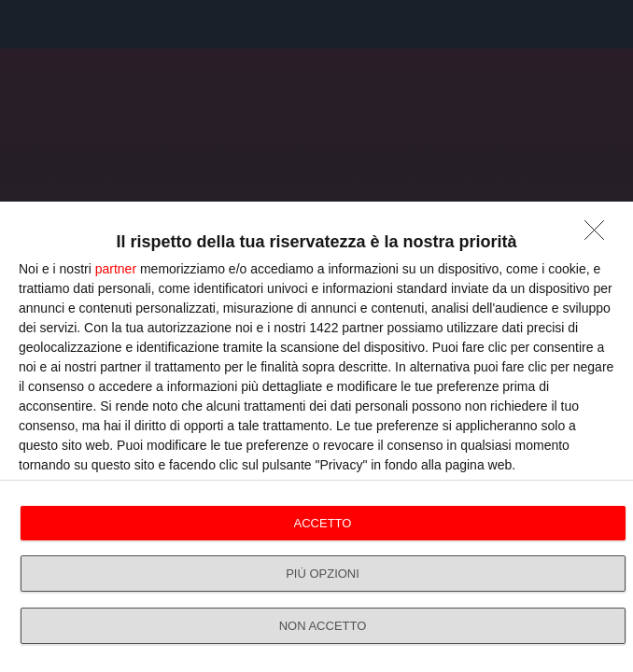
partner (116, 269)
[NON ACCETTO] (599, 235)
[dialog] (316, 437)
